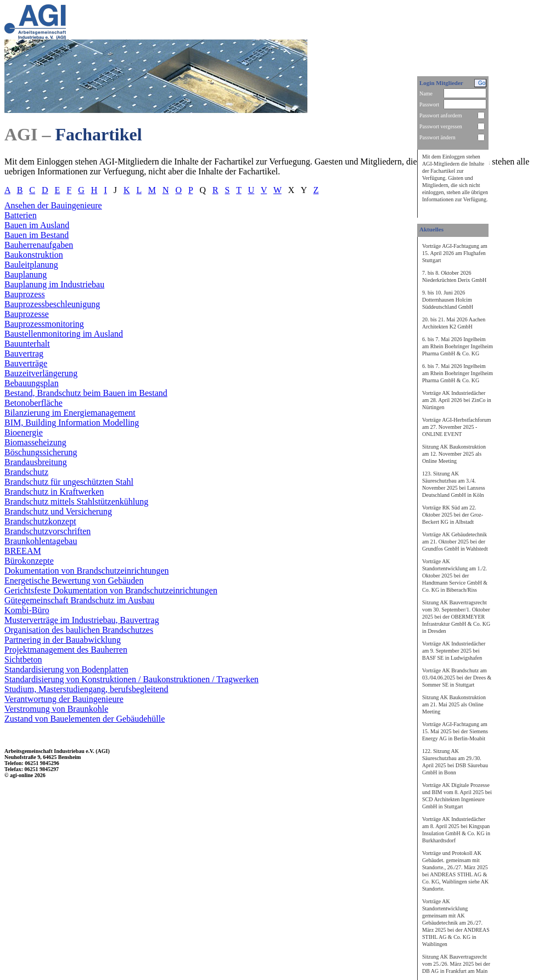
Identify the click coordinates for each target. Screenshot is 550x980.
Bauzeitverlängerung (41, 373)
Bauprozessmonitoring (44, 324)
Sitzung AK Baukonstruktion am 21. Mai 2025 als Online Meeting (454, 704)
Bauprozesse (27, 314)
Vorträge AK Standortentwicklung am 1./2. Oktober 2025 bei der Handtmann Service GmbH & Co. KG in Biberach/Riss (455, 576)
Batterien (21, 215)
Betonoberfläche (33, 403)
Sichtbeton (23, 659)
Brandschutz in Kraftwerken (54, 492)
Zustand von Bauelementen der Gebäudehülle (85, 719)
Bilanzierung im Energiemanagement (70, 413)
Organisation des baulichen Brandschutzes (79, 630)
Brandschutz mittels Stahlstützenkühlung (76, 502)
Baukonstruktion (34, 255)
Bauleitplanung (31, 265)
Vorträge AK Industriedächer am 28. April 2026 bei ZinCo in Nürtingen (457, 400)
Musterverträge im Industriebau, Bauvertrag (82, 620)
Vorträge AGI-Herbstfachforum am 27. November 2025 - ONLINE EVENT (457, 427)
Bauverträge (26, 363)
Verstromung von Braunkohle (56, 709)
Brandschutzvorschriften (47, 531)
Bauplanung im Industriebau (54, 284)
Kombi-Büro (27, 610)
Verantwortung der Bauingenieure (64, 699)
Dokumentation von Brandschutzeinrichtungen (86, 571)
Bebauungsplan (32, 383)
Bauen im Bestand (37, 235)
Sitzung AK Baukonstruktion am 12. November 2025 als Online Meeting (454, 454)
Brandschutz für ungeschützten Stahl (69, 482)
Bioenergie (24, 432)
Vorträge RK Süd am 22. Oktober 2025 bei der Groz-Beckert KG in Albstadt (453, 515)
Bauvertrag (24, 353)
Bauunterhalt (27, 344)
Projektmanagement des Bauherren (66, 650)
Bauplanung (26, 274)
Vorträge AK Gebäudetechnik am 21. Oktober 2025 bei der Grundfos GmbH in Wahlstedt (455, 542)
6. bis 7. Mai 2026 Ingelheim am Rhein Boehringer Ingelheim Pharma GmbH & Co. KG (458, 346)
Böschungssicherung (41, 452)
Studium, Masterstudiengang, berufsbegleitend (86, 689)
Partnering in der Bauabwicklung (63, 640)
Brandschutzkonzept (40, 521)
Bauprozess (25, 294)
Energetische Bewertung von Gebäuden (74, 580)
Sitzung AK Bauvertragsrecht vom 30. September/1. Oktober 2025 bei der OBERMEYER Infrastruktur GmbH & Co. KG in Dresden (456, 617)
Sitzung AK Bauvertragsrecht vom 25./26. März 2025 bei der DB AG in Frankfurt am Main (456, 964)
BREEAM (23, 551)
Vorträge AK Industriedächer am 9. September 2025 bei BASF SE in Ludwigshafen (454, 651)
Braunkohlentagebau (41, 541)
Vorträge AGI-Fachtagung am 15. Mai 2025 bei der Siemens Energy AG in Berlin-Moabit (455, 731)
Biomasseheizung (35, 442)
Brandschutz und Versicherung (58, 511)
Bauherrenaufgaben (39, 245)
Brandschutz (26, 472)
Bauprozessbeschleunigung (52, 304)
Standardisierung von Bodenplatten (66, 669)
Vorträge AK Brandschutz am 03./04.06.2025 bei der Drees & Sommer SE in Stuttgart (457, 678)
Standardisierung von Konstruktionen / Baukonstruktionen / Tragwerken (131, 679)
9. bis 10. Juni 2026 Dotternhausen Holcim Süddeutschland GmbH (448, 300)
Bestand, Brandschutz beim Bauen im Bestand (86, 393)
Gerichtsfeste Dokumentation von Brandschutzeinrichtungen (111, 590)
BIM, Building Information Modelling (72, 423)
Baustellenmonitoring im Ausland (64, 334)
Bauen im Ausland (37, 225)
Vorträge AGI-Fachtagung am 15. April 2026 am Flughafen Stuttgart (455, 253)
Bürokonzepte (29, 561)
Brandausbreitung (36, 462)
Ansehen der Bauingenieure (53, 205)
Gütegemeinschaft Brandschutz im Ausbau (79, 600)
